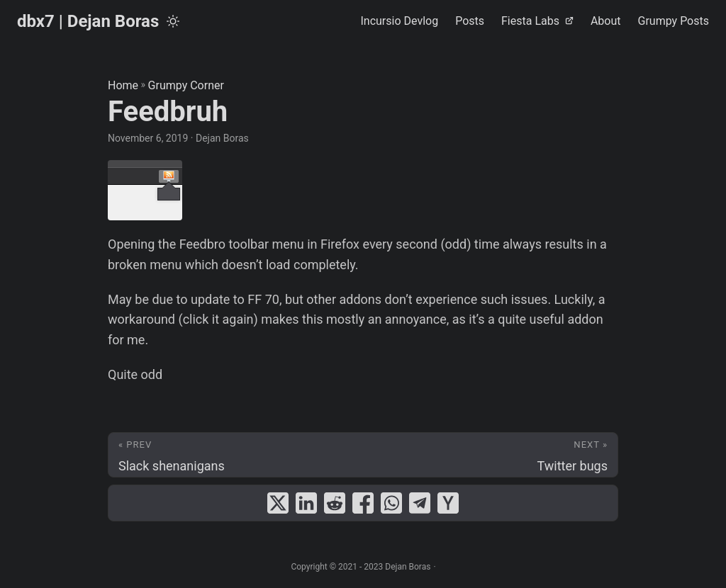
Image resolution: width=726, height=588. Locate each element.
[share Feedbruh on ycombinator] (448, 503)
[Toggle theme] (173, 21)
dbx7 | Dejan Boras (88, 21)
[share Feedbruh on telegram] (420, 503)
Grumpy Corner (186, 85)
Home (123, 85)
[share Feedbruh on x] (278, 503)
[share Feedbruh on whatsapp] (391, 503)
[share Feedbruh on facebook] (363, 503)
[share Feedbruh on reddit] (335, 503)
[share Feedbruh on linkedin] (306, 503)
